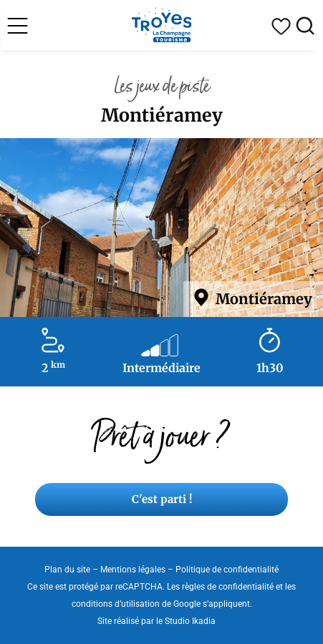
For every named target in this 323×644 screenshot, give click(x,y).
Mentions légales (133, 570)
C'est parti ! (162, 499)
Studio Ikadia (190, 621)
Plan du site (67, 570)
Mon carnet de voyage (281, 26)
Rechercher (305, 26)
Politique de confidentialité (227, 570)
